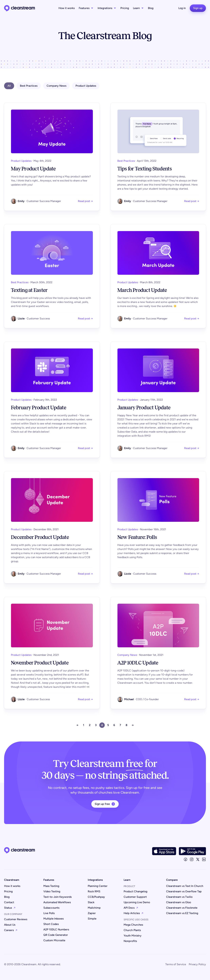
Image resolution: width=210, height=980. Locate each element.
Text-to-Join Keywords (57, 897)
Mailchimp (94, 908)
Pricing (125, 8)
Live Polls (49, 913)
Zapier (92, 913)
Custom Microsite (54, 940)
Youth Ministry (133, 936)
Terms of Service (176, 964)
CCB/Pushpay (96, 897)
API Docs (131, 908)
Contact (9, 902)
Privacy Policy (197, 964)
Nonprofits (130, 941)
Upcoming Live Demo (137, 902)
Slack (91, 902)
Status (10, 908)
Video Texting (52, 891)
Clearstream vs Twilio (179, 897)
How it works (67, 8)
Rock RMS (94, 891)
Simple (92, 919)
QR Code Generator (56, 935)
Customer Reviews (16, 919)
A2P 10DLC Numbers (56, 929)
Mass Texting (51, 886)
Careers (11, 930)
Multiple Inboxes (53, 919)
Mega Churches (133, 925)
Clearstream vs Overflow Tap (184, 891)
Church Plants (132, 930)
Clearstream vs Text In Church (185, 886)
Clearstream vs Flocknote (182, 908)
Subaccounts (51, 908)
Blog (151, 8)
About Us (10, 925)
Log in (182, 8)
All (9, 86)
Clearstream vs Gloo (179, 902)
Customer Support (135, 897)
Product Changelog (135, 891)
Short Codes (51, 924)
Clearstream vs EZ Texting (182, 913)
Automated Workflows (57, 902)
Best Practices (29, 86)
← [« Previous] (78, 725)
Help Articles (134, 913)
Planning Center (98, 886)
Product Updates (86, 86)
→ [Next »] (133, 725)
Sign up (198, 8)
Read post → (85, 201)
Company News (56, 86)
